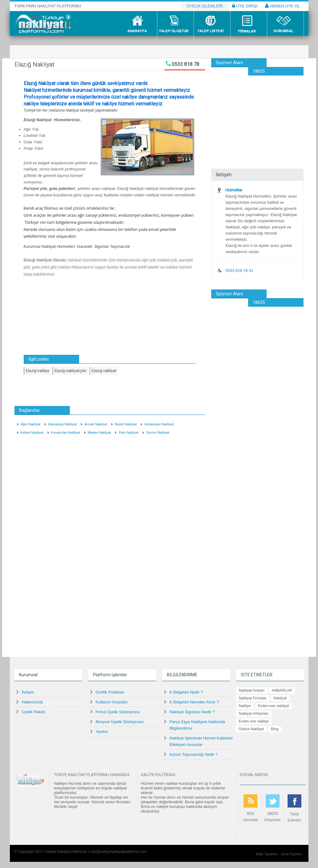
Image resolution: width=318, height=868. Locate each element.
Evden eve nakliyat (274, 706)
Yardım (102, 732)
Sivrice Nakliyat (158, 432)
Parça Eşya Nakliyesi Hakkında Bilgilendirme (197, 725)
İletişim (28, 692)
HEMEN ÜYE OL (283, 6)
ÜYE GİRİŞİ (245, 6)
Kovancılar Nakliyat (66, 432)
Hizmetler (234, 190)
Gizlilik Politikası (110, 692)
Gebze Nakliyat (251, 729)
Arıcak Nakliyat (96, 424)
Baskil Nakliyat (126, 424)
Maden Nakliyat (99, 432)
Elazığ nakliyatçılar (70, 371)
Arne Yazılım (292, 854)
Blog (275, 729)
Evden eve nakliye (254, 721)
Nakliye (245, 706)
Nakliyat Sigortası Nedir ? (192, 712)
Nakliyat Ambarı (252, 690)
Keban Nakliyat (32, 432)
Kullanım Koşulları (112, 702)
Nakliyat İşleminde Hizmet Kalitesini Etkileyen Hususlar (201, 741)
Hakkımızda (32, 702)
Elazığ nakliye (38, 371)
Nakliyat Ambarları (254, 714)
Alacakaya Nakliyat (62, 424)
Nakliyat (280, 698)
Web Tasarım (267, 854)
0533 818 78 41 (239, 270)
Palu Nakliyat (128, 432)
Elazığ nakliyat (104, 371)
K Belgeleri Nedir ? (186, 692)
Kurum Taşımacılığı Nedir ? (194, 754)
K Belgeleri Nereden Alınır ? (194, 702)
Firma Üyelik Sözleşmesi (118, 712)
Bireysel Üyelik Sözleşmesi (120, 722)
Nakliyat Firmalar (253, 698)
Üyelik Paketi (33, 712)
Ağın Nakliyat (31, 424)
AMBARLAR (282, 690)
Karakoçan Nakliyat (159, 424)
